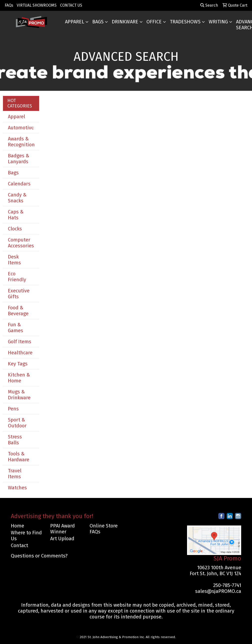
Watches (17, 488)
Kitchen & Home (19, 378)
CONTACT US (71, 5)
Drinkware (125, 22)
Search (209, 5)
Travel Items (15, 474)
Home (17, 526)
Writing (218, 22)
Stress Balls (15, 440)
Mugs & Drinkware (19, 395)
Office (154, 22)
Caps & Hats (16, 215)
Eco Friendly (17, 277)
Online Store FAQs (104, 529)
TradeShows (185, 22)
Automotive (21, 128)
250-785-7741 (227, 585)
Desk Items (14, 260)
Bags (98, 22)
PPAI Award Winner (63, 529)
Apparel (75, 22)
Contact (19, 545)
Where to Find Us (26, 536)
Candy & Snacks (17, 198)
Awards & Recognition (21, 142)
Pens (13, 409)
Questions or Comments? (39, 556)
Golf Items (20, 342)
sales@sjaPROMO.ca (218, 591)
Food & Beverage (18, 311)
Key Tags (18, 364)
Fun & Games (16, 328)
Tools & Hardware (19, 457)
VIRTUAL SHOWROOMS (37, 5)
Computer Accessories (21, 243)
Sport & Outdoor (17, 423)
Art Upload (62, 539)
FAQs (9, 5)
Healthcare (20, 353)
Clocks (15, 229)
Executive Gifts (19, 294)
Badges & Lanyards (19, 159)
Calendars (19, 184)
